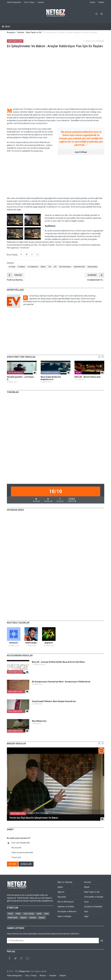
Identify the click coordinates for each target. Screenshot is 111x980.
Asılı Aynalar (92, 267)
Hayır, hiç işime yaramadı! (22, 852)
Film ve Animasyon (15, 373)
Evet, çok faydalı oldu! (21, 843)
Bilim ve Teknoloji (65, 882)
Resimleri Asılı (79, 267)
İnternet (33, 918)
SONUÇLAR (26, 864)
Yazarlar (41, 2)
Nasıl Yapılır (13, 918)
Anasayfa (11, 32)
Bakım (43, 267)
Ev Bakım (22, 267)
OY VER (13, 864)
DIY (50, 267)
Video (18, 914)
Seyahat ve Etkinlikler (93, 907)
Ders (46, 914)
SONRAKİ (96, 275)
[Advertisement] (56, 176)
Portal (10, 914)
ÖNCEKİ (14, 275)
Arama (93, 2)
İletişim (101, 2)
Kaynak (42, 918)
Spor (86, 911)
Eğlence (61, 892)
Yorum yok (16, 857)
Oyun (86, 902)
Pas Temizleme (65, 267)
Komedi (87, 882)
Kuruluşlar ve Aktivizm (67, 911)
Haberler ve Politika (66, 907)
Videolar (21, 32)
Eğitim (60, 887)
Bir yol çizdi (16, 848)
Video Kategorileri (14, 2)
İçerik (39, 914)
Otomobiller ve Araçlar (50, 373)
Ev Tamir (12, 267)
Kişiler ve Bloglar (64, 916)
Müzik (78, 373)
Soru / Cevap (29, 2)
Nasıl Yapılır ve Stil (34, 32)
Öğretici (24, 918)
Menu (7, 27)
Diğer (86, 916)
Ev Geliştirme (33, 267)
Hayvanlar (62, 897)
